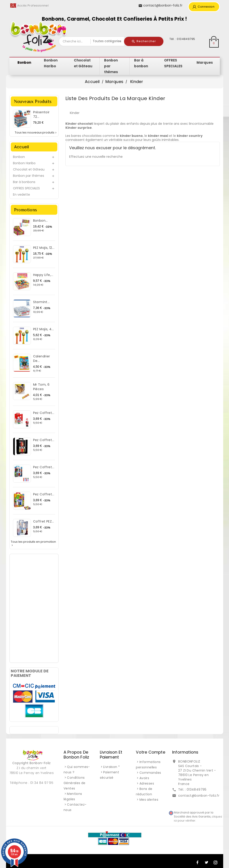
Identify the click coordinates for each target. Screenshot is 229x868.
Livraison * (111, 767)
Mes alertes (149, 800)
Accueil (22, 147)
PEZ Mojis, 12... (44, 248)
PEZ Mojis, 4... (44, 329)
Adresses (147, 783)
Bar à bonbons (24, 182)
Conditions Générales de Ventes (75, 783)
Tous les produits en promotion (33, 543)
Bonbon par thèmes (29, 176)
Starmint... (41, 302)
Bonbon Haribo (24, 163)
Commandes (150, 773)
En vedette (21, 195)
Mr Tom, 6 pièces (41, 387)
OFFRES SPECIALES (26, 188)
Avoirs (144, 778)
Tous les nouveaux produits (36, 133)
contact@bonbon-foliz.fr (199, 796)
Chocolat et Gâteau (29, 169)
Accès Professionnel (33, 5)
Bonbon (19, 157)
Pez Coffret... (44, 413)
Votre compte (150, 752)
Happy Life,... (43, 275)
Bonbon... (41, 221)
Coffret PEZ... (44, 521)
